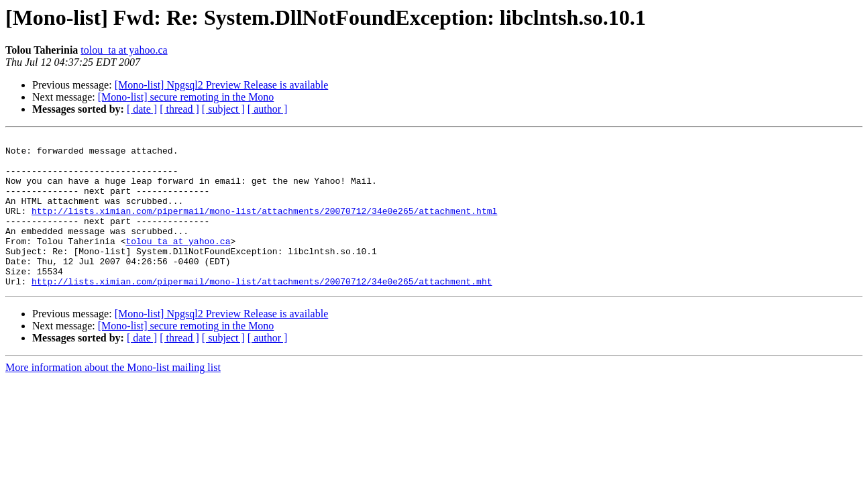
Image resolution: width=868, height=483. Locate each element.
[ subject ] (223, 109)
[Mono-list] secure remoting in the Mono (186, 97)
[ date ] (142, 109)
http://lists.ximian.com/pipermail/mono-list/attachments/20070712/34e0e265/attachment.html (264, 227)
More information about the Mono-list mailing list (113, 397)
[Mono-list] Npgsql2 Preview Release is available (222, 85)
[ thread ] (179, 109)
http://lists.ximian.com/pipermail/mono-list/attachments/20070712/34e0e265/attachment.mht (262, 311)
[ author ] (268, 109)
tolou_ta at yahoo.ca (124, 50)
